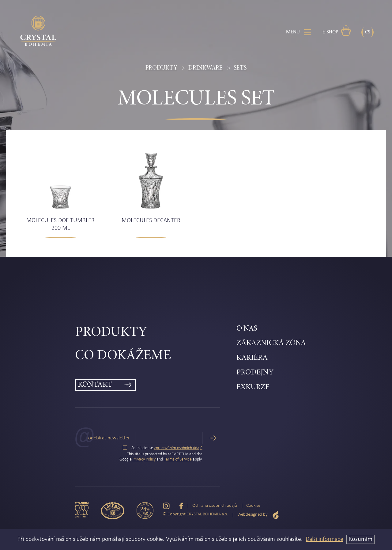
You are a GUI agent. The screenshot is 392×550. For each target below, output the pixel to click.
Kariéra (252, 358)
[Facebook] (181, 506)
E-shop (337, 31)
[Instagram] (166, 506)
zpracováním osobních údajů (178, 448)
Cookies (253, 506)
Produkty (161, 68)
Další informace (324, 539)
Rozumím (360, 539)
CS (368, 32)
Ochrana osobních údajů (215, 506)
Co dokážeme (123, 356)
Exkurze (253, 387)
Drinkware (205, 68)
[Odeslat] (212, 438)
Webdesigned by (258, 515)
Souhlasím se (163, 448)
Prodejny (255, 373)
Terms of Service (178, 459)
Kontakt (95, 385)
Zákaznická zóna (271, 343)
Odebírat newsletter (109, 438)
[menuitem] (156, 333)
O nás (247, 329)
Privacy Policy (144, 459)
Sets (240, 68)
